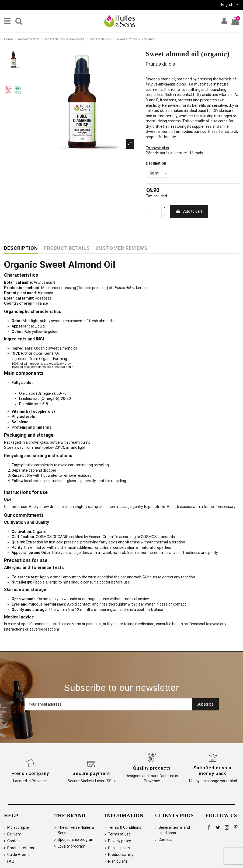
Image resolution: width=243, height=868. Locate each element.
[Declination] (157, 173)
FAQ (11, 861)
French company (30, 773)
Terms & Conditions (125, 827)
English (230, 5)
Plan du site (118, 861)
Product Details (67, 248)
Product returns (21, 848)
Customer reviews (122, 248)
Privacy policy (119, 841)
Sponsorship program (76, 839)
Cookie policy (119, 848)
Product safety (121, 855)
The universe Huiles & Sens (76, 830)
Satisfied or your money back (213, 770)
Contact (14, 841)
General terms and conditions (174, 830)
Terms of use (119, 834)
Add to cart (189, 211)
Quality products (152, 768)
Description (21, 248)
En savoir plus (157, 148)
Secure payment (91, 773)
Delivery (14, 834)
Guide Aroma (18, 855)
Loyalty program (72, 846)
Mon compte (18, 827)
